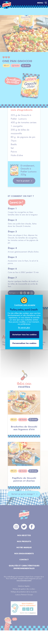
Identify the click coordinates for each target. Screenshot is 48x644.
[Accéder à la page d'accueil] (19, 3)
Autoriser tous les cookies (24, 335)
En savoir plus (24, 328)
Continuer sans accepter (25, 305)
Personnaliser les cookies (24, 343)
